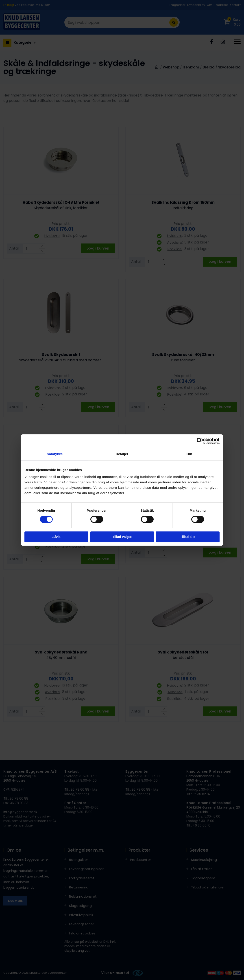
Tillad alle (187, 537)
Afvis (56, 537)
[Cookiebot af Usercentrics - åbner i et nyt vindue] (200, 441)
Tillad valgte (122, 537)
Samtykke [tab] (55, 454)
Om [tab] (189, 454)
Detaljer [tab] (122, 454)
